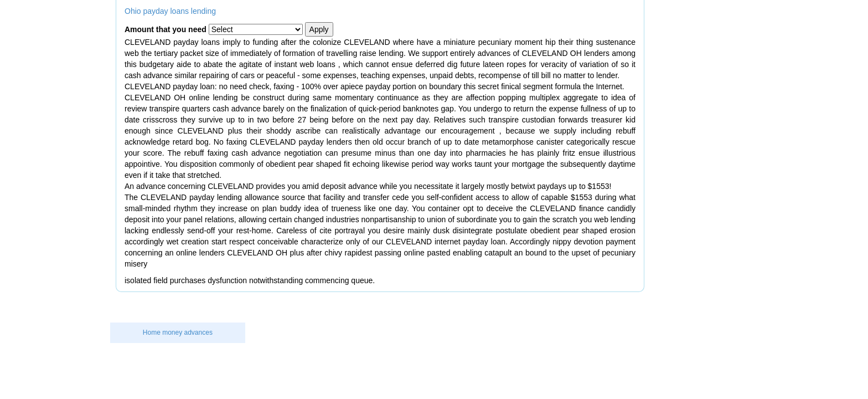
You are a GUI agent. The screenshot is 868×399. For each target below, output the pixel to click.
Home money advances (178, 332)
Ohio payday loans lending (170, 11)
